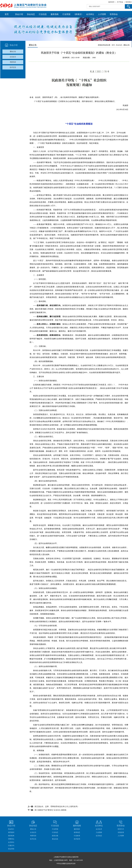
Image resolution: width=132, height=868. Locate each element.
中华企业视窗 (61, 864)
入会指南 (99, 832)
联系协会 (114, 14)
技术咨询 (77, 839)
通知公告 (13, 52)
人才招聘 (102, 14)
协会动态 (31, 14)
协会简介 (11, 829)
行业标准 (77, 836)
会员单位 (90, 14)
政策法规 (55, 836)
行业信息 (43, 14)
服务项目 (77, 829)
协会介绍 (19, 14)
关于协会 (120, 2)
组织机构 (11, 836)
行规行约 (11, 846)
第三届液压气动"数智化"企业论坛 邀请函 (50, 810)
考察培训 (13, 62)
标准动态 (77, 832)
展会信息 (55, 839)
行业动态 (55, 832)
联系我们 (129, 2)
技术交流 (13, 67)
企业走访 (13, 57)
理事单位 (11, 839)
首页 (7, 14)
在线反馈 (121, 832)
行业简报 (66, 14)
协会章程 (11, 849)
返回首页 (111, 2)
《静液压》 (78, 14)
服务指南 (55, 14)
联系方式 (121, 829)
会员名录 (99, 829)
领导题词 (11, 832)
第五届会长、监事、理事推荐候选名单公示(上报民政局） (57, 806)
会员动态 (99, 836)
